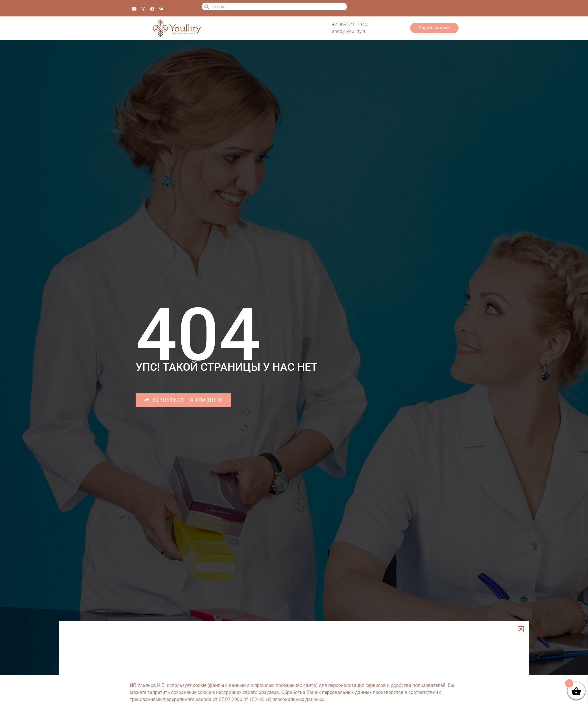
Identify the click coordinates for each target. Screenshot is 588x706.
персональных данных (347, 692)
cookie (200, 685)
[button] (521, 629)
